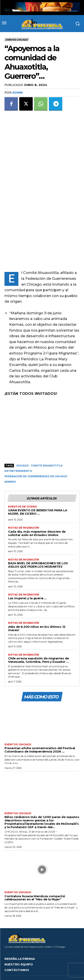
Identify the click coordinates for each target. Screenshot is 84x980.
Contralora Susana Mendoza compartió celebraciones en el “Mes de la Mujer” (35, 874)
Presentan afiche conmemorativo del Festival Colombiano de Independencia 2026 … (40, 727)
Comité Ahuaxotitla (47, 442)
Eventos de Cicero (23, 484)
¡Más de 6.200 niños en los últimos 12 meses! (37, 605)
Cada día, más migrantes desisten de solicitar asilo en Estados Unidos (37, 510)
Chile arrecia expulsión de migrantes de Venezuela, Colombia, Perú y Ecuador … (39, 637)
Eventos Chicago (17, 39)
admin (17, 92)
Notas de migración (24, 505)
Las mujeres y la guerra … (27, 575)
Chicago (22, 442)
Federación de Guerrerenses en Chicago (36, 453)
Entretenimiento (18, 448)
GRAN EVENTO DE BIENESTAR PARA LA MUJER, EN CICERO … (38, 489)
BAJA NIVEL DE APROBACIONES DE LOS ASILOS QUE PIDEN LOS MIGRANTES (38, 541)
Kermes (10, 459)
